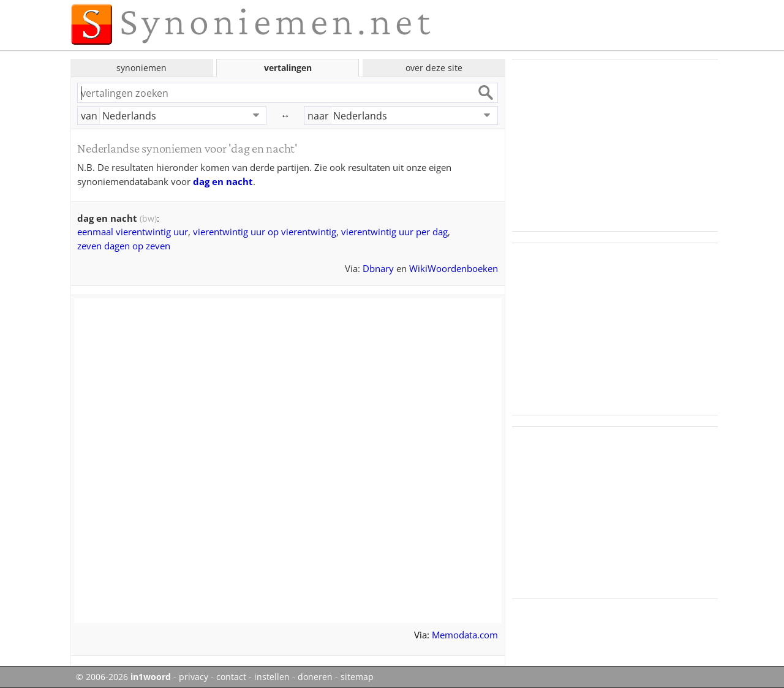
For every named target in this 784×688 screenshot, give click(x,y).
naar (318, 116)
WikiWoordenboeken (454, 268)
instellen (272, 677)
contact (231, 677)
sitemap (357, 677)
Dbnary (378, 268)
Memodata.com (465, 635)
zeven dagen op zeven (124, 246)
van (89, 116)
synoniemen (141, 68)
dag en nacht (223, 181)
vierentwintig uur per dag (394, 232)
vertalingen (288, 68)
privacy (194, 677)
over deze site (434, 68)
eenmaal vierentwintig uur (133, 232)
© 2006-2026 (123, 677)
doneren (315, 677)
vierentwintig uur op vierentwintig (265, 232)
